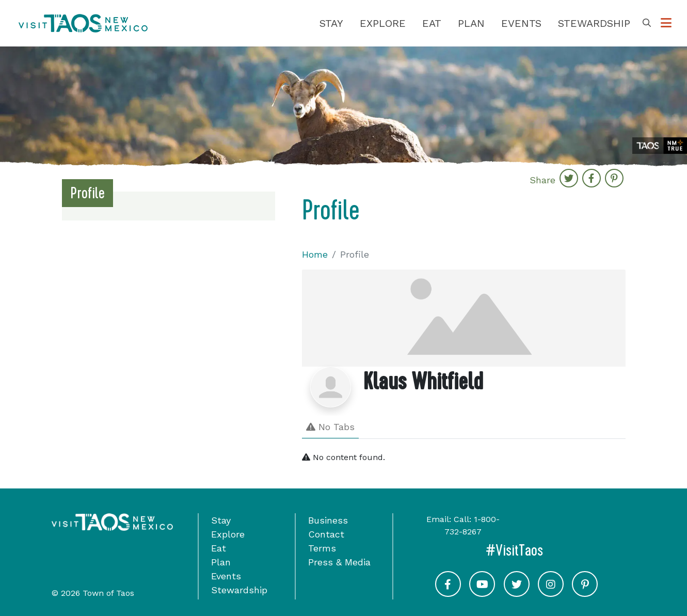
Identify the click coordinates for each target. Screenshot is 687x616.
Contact (326, 534)
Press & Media (339, 562)
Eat (432, 23)
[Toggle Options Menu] (666, 23)
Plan (471, 23)
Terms (322, 548)
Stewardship (594, 23)
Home (315, 254)
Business (328, 520)
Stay (331, 23)
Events (521, 23)
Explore (383, 23)
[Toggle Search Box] (647, 23)
